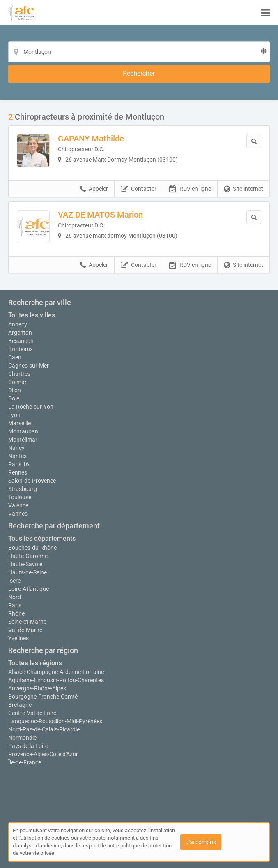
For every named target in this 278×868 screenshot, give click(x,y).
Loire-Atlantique (29, 589)
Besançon (21, 341)
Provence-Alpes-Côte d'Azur (43, 754)
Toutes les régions (35, 663)
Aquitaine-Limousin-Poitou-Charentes (56, 680)
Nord (15, 597)
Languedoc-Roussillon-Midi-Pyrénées (55, 721)
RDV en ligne (190, 189)
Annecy (18, 324)
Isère (14, 581)
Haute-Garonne (28, 556)
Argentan (20, 333)
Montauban (23, 431)
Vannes (18, 514)
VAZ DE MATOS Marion (100, 215)
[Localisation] (139, 52)
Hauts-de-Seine (28, 572)
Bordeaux (21, 349)
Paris (15, 605)
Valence (18, 505)
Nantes (17, 456)
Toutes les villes (32, 315)
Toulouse (20, 497)
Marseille (20, 423)
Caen (15, 357)
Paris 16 (19, 464)
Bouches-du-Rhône (32, 548)
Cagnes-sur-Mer (29, 366)
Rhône (16, 613)
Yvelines (18, 638)
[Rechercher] (139, 74)
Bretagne (20, 705)
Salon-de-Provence (32, 481)
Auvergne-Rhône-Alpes (37, 688)
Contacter (139, 189)
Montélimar (23, 440)
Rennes (18, 472)
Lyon (14, 415)
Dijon (15, 390)
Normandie (22, 738)
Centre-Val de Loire (32, 713)
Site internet (244, 189)
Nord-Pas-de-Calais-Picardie (44, 729)
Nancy (16, 448)
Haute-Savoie (25, 564)
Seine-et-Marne (27, 622)
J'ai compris (201, 842)
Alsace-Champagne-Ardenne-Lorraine (56, 672)
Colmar (17, 382)
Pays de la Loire (28, 746)
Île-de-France (25, 762)
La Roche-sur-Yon (31, 407)
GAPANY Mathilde (91, 139)
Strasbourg (23, 489)
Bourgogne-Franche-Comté (43, 697)
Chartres (19, 374)
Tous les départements (42, 538)
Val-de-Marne (25, 630)
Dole (14, 398)
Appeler (94, 189)
